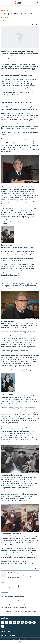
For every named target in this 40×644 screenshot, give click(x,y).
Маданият (5, 10)
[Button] (35, 24)
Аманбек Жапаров (7, 18)
